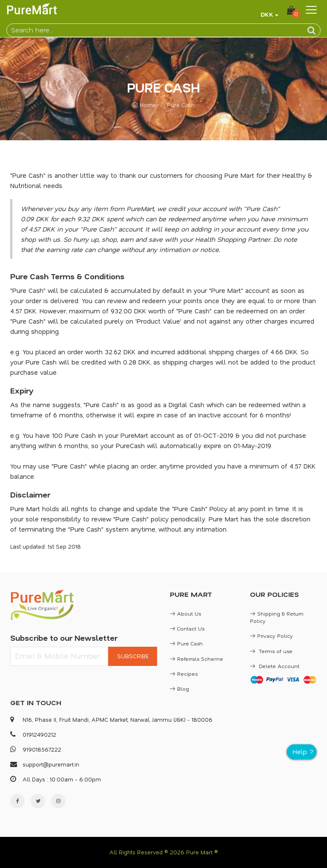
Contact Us (187, 628)
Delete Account (275, 666)
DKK (267, 14)
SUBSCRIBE (133, 656)
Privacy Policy (271, 636)
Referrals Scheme (196, 659)
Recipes (184, 674)
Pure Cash (186, 643)
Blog (179, 689)
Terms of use (271, 651)
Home (144, 105)
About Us (185, 613)
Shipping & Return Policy (277, 617)
